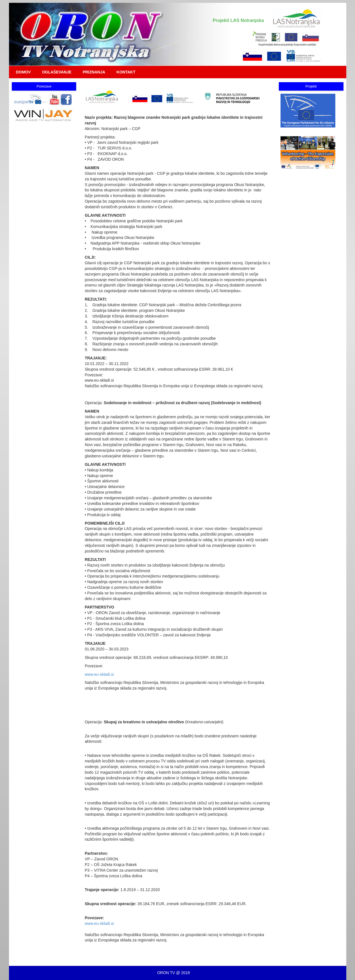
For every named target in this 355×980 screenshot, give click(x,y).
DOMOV (23, 72)
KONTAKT (126, 72)
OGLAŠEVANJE (57, 72)
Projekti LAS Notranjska (238, 20)
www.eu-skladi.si (99, 674)
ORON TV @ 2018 (174, 973)
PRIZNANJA (94, 72)
